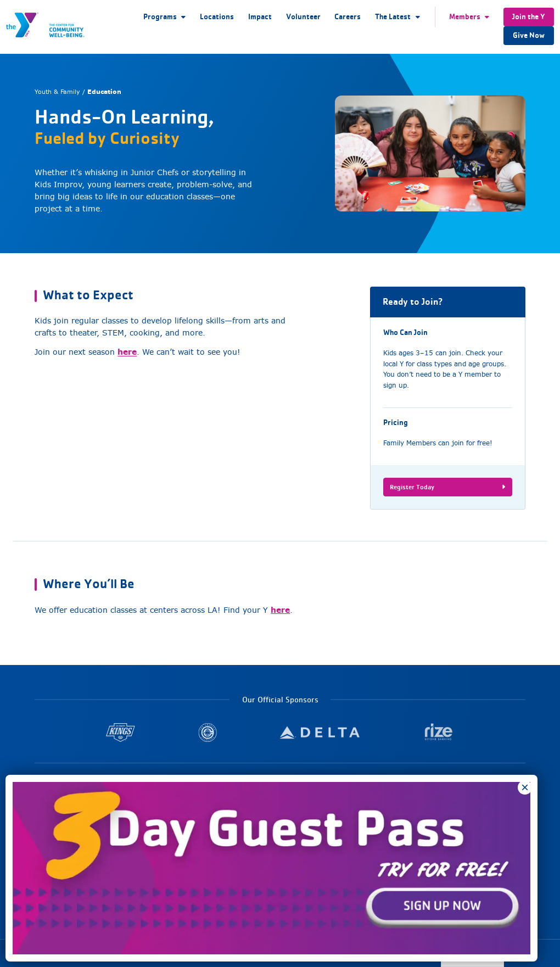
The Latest (393, 17)
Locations (217, 17)
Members (465, 17)
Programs (160, 17)
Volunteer (303, 17)
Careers (348, 17)
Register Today (447, 487)
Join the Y (529, 17)
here (127, 352)
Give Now (529, 35)
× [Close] (525, 787)
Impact (260, 17)
